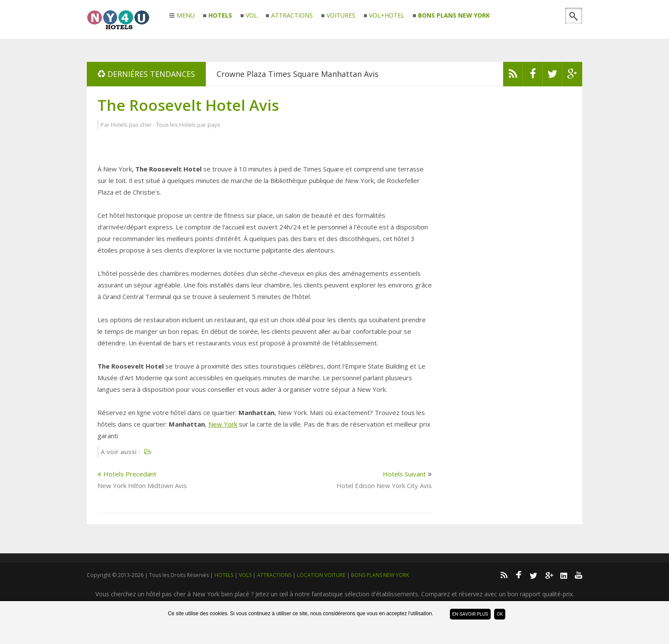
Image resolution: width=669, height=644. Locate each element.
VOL (252, 16)
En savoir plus (470, 614)
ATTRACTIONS (292, 16)
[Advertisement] (507, 226)
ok (500, 614)
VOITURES (341, 16)
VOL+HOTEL (387, 16)
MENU (186, 16)
